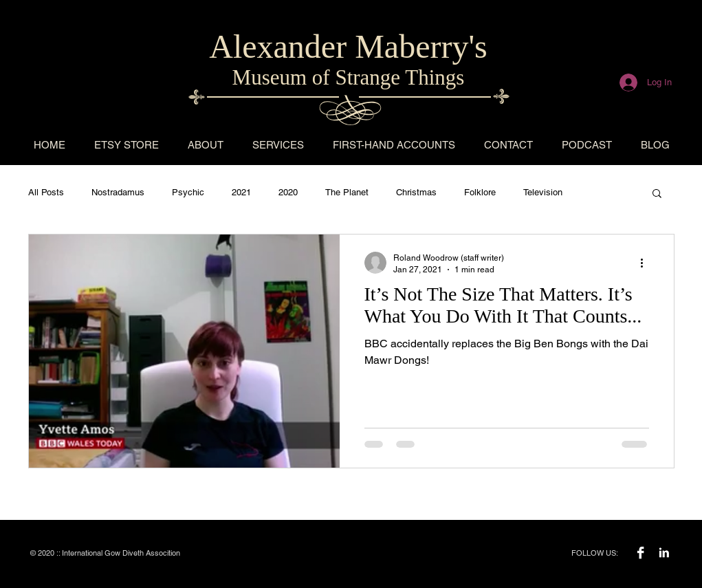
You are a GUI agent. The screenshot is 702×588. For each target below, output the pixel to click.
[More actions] (647, 263)
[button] (657, 194)
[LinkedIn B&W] (664, 553)
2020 (288, 192)
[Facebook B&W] (640, 553)
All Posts (46, 192)
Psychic (188, 192)
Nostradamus (118, 192)
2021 (241, 192)
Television (543, 192)
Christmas (416, 192)
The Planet (347, 192)
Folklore (480, 192)
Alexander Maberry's (348, 46)
